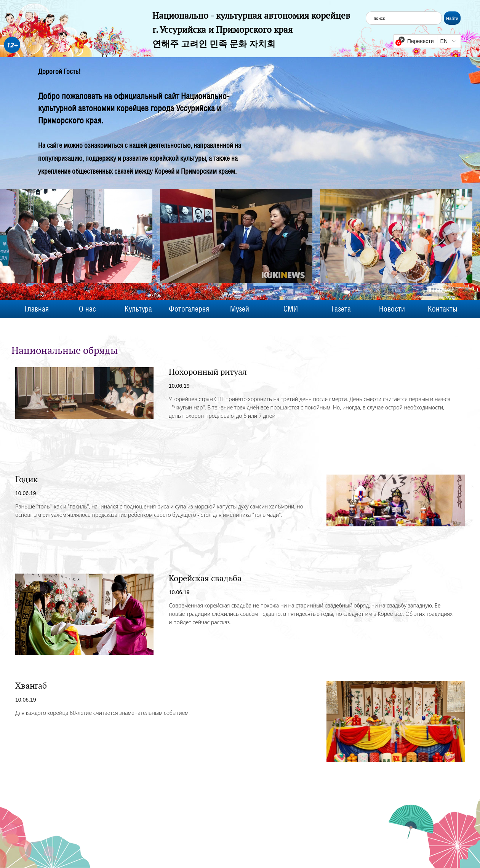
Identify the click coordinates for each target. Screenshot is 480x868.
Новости (392, 309)
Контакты (443, 309)
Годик (26, 479)
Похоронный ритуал (208, 372)
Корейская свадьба (205, 578)
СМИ (291, 309)
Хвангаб (31, 686)
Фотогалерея (189, 309)
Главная (37, 309)
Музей (240, 309)
